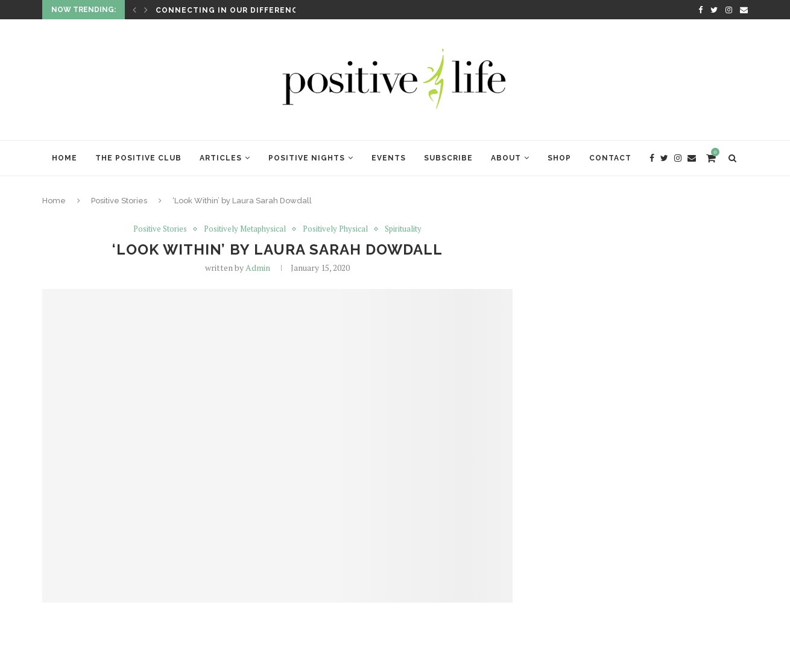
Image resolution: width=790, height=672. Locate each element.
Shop (559, 158)
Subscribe (448, 158)
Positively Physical (335, 229)
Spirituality (403, 229)
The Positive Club (138, 158)
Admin (258, 268)
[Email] (744, 10)
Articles (221, 158)
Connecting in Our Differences (232, 10)
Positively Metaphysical (245, 229)
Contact (610, 158)
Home (65, 158)
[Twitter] (714, 10)
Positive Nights (307, 158)
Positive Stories (119, 201)
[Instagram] (729, 10)
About (506, 158)
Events (389, 158)
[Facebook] (700, 10)
